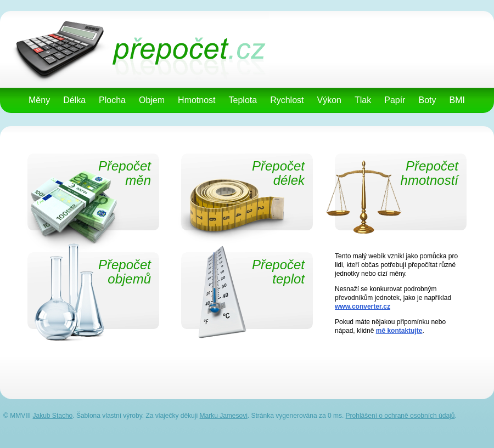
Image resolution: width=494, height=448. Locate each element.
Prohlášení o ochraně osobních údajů (400, 416)
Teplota (243, 100)
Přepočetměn (125, 173)
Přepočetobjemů (125, 272)
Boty (427, 100)
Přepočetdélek (278, 173)
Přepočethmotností (430, 173)
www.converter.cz (363, 307)
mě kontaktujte (399, 331)
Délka (74, 100)
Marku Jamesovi (223, 416)
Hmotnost (197, 100)
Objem (152, 100)
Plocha (112, 100)
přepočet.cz (124, 15)
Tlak (363, 100)
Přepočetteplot (278, 272)
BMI (457, 100)
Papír (395, 100)
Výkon (329, 100)
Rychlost (287, 100)
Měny (39, 100)
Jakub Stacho (53, 416)
